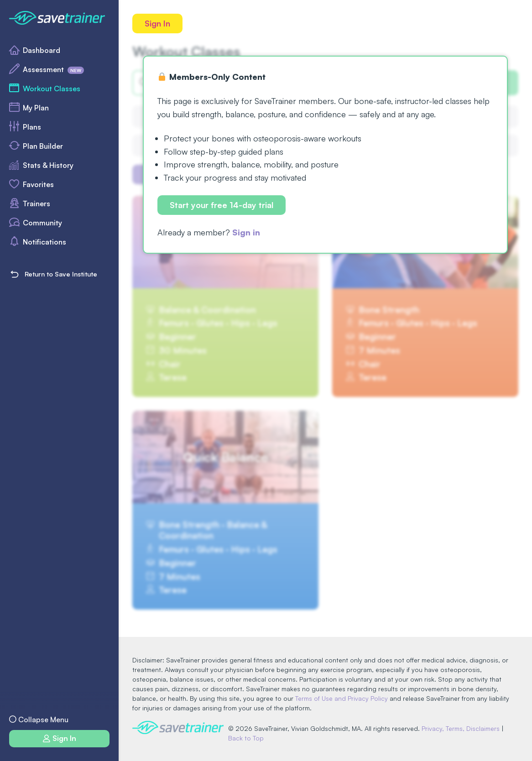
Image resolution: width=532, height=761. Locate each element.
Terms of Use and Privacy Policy (342, 698)
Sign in (246, 232)
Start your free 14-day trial (222, 205)
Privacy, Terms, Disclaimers (461, 728)
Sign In (157, 23)
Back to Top (246, 738)
